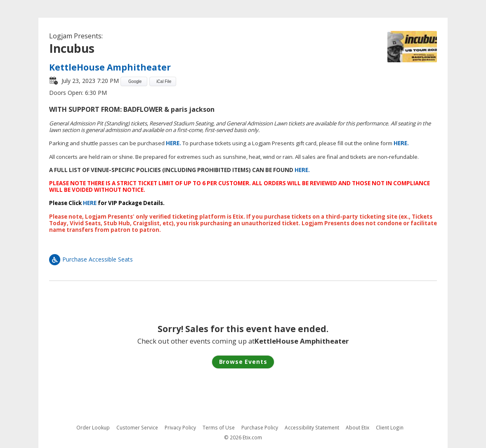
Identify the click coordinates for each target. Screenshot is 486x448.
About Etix (357, 428)
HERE (90, 203)
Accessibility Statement (312, 428)
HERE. (173, 143)
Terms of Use (219, 428)
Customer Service (137, 428)
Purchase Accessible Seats (91, 259)
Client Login (390, 428)
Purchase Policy (260, 428)
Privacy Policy (180, 428)
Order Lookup (93, 428)
